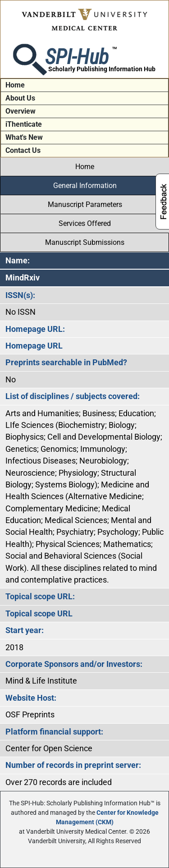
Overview (21, 111)
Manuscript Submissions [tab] (85, 242)
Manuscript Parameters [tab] (85, 204)
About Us (20, 98)
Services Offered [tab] (85, 223)
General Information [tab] (85, 186)
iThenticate (24, 124)
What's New (24, 137)
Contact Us (23, 150)
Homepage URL (34, 346)
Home (15, 85)
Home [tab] (85, 167)
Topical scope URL (39, 614)
